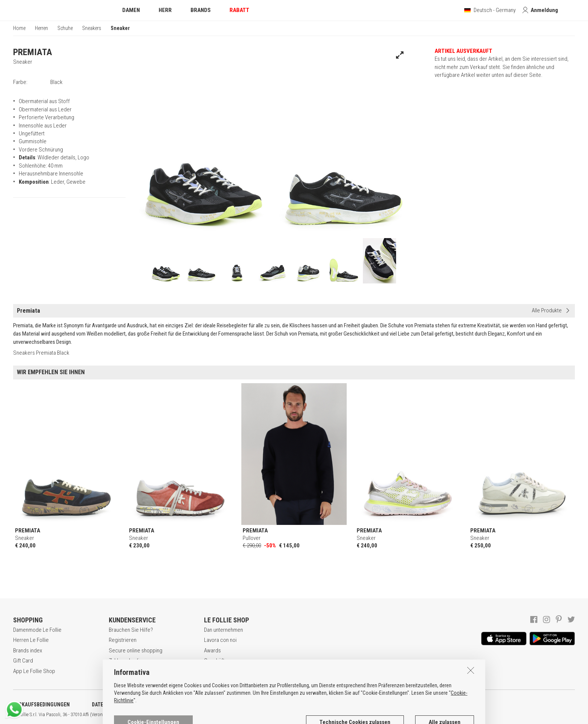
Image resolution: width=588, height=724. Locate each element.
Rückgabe (120, 671)
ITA (257, 715)
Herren (41, 28)
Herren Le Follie (31, 640)
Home (19, 28)
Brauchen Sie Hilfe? (131, 630)
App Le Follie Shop (34, 671)
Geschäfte (216, 661)
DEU (276, 715)
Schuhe (65, 28)
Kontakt (212, 671)
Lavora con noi (220, 640)
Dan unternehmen (223, 630)
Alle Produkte (547, 310)
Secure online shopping (136, 651)
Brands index (28, 651)
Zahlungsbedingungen (134, 661)
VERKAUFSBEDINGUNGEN (41, 705)
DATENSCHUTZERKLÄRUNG (122, 705)
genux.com (240, 715)
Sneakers (92, 28)
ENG (266, 715)
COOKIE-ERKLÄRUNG (198, 705)
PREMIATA (33, 52)
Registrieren (123, 640)
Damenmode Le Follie (37, 630)
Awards (212, 651)
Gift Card (23, 661)
